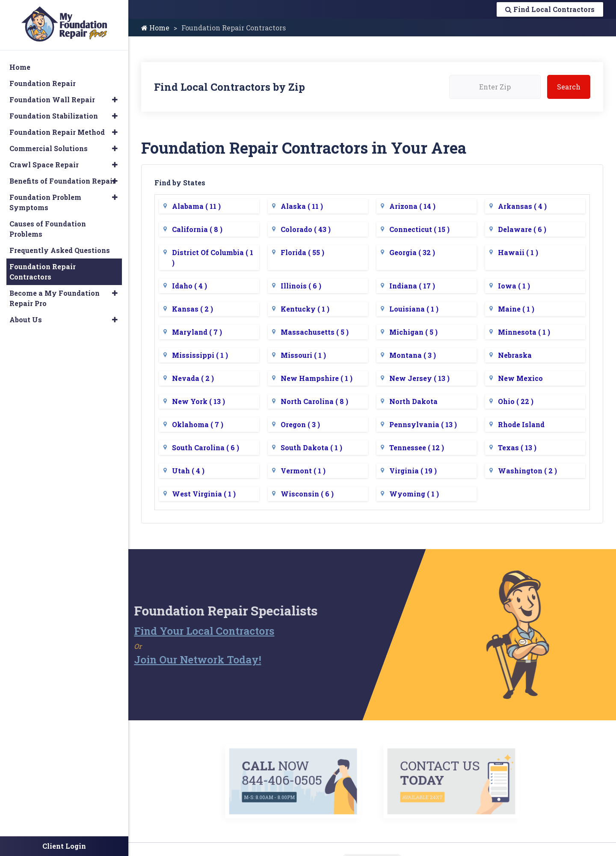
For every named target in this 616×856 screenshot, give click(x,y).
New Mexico (520, 378)
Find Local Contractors (550, 9)
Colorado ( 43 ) (306, 229)
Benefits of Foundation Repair (62, 181)
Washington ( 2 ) (527, 471)
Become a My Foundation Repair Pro (55, 298)
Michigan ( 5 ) (413, 332)
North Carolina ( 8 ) (314, 401)
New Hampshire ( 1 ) (317, 378)
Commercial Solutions (49, 148)
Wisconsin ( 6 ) (307, 494)
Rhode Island (521, 424)
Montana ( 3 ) (413, 355)
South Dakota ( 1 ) (311, 447)
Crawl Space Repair (44, 165)
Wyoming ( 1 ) (414, 494)
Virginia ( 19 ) (413, 471)
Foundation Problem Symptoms (45, 202)
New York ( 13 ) (198, 401)
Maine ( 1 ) (516, 309)
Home (155, 28)
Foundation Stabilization (54, 116)
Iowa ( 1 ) (514, 286)
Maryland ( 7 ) (197, 332)
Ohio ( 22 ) (516, 401)
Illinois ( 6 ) (301, 286)
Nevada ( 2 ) (193, 378)
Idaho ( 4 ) (190, 286)
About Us (26, 320)
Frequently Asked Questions (60, 250)
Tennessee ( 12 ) (417, 447)
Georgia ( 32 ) (412, 252)
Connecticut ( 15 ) (419, 229)
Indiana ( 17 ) (412, 286)
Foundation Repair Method (57, 132)
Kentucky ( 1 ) (305, 309)
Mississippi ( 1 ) (200, 355)
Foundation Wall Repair (52, 100)
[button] (115, 100)
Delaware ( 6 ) (522, 229)
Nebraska (515, 355)
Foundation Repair (43, 83)
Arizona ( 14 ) (412, 206)
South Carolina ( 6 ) (206, 447)
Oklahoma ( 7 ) (198, 424)
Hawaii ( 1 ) (518, 252)
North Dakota (413, 401)
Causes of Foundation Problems (48, 229)
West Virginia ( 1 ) (204, 494)
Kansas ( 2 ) (192, 309)
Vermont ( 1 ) (303, 471)
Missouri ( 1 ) (303, 355)
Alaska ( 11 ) (302, 206)
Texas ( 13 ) (517, 447)
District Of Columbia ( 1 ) (213, 257)
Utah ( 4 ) (188, 471)
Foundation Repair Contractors (43, 272)
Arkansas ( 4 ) (522, 206)
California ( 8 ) (197, 229)
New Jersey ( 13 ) (419, 378)
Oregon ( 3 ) (300, 424)
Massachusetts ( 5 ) (315, 332)
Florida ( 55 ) (302, 252)
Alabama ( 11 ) (196, 206)
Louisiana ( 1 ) (414, 309)
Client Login (64, 846)
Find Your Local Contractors (187, 631)
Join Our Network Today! (181, 660)
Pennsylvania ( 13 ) (423, 424)
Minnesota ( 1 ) (524, 332)
